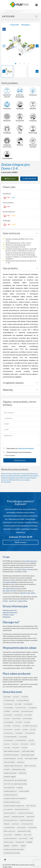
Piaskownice (21, 762)
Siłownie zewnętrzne (10, 813)
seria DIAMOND (18, 715)
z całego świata (22, 601)
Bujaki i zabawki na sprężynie (12, 751)
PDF (7, 198)
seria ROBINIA (28, 715)
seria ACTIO (7, 718)
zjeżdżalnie (15, 846)
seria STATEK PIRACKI (21, 740)
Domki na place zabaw (28, 751)
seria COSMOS (24, 744)
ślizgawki (23, 846)
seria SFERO (16, 697)
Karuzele (20, 758)
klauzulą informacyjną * (27, 448)
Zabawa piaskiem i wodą (19, 769)
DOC (13, 198)
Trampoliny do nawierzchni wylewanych (15, 798)
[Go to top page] (5, 860)
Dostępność (20, 121)
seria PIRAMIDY (8, 715)
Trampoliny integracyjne (11, 795)
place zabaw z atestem (26, 569)
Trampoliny (7, 769)
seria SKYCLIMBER (27, 718)
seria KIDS (31, 740)
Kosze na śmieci (23, 838)
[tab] (16, 64)
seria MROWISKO (16, 718)
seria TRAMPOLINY (8, 708)
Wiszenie (33, 108)
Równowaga (33, 133)
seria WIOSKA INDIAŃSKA (10, 737)
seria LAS (32, 744)
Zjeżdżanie (20, 108)
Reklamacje (7, 617)
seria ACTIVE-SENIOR (21, 708)
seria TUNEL (24, 748)
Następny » (26, 25)
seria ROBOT (7, 748)
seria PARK (25, 729)
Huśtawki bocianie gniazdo (11, 755)
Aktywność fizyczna (7, 96)
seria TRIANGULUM (9, 722)
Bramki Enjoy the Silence (22, 809)
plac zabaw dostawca (30, 561)
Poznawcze (33, 95)
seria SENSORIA (8, 729)
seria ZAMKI (7, 726)
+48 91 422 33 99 (29, 179)
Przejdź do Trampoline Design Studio (14, 806)
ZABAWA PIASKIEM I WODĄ (24, 831)
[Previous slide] (4, 46)
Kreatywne (7, 108)
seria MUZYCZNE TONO (27, 711)
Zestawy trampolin (24, 791)
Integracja (33, 121)
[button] (7, 71)
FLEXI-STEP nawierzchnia (10, 820)
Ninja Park (7, 817)
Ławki (31, 838)
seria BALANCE (19, 733)
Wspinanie (7, 121)
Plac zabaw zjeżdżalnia (10, 582)
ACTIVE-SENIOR (27, 835)
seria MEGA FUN (32, 708)
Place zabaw (7, 697)
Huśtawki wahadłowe (10, 758)
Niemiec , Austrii (8, 601)
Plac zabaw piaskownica (11, 588)
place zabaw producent (11, 684)
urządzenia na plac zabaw (22, 665)
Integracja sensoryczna (7, 146)
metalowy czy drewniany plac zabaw (14, 849)
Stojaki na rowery (9, 842)
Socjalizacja (7, 133)
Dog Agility (29, 842)
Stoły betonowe (20, 842)
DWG (14, 216)
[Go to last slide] (4, 71)
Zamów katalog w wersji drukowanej (19, 452)
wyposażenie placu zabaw (12, 668)
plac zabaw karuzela (9, 591)
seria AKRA (17, 729)
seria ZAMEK (16, 748)
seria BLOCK (7, 711)
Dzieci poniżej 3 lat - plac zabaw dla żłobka (15, 780)
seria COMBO (18, 704)
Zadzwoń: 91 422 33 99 (21, 537)
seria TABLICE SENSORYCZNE (30, 726)
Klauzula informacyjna (10, 612)
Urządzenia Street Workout (25, 813)
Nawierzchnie (30, 817)
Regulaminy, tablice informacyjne (13, 766)
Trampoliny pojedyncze (10, 791)
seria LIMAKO (24, 697)
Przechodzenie (7, 158)
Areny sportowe (8, 809)
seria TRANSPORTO (8, 740)
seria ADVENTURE (8, 733)
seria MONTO (15, 711)
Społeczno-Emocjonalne (20, 96)
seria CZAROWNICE (30, 733)
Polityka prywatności (10, 610)
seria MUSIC (15, 744)
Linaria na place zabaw (31, 758)
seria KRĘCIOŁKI (23, 737)
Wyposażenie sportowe (18, 817)
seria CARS (7, 744)
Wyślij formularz (21, 542)
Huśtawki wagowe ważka (27, 755)
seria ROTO (33, 729)
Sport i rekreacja (31, 806)
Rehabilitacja (18, 835)
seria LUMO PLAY (8, 704)
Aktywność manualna (33, 146)
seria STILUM (19, 722)
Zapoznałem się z (20, 448)
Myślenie (20, 145)
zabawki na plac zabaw (28, 593)
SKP (9, 225)
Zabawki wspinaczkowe (10, 773)
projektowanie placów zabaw (12, 853)
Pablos (10, 867)
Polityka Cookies (8, 615)
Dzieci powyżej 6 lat (9, 787)
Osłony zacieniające (9, 762)
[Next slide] (37, 46)
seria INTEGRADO (28, 704)
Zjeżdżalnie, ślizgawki (10, 777)
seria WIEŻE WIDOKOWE (23, 700)
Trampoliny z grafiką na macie (12, 802)
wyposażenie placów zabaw (21, 652)
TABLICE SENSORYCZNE (10, 831)
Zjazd (20, 133)
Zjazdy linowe (22, 773)
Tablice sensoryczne (30, 766)
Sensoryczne (15, 824)
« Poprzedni (14, 25)
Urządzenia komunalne (10, 838)
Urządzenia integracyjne (26, 820)
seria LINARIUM (16, 726)
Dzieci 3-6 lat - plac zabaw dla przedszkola (15, 784)
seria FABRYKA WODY (9, 700)
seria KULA (27, 722)
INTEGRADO (7, 824)
